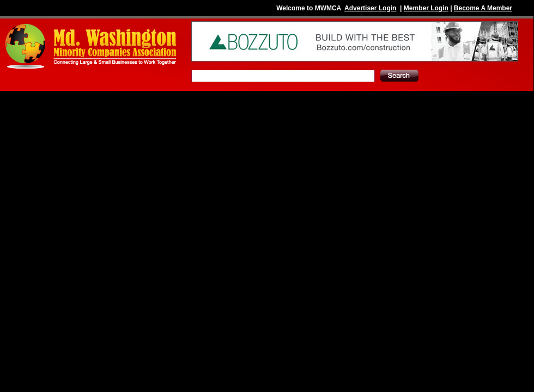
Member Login (426, 8)
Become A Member (483, 8)
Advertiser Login (370, 8)
